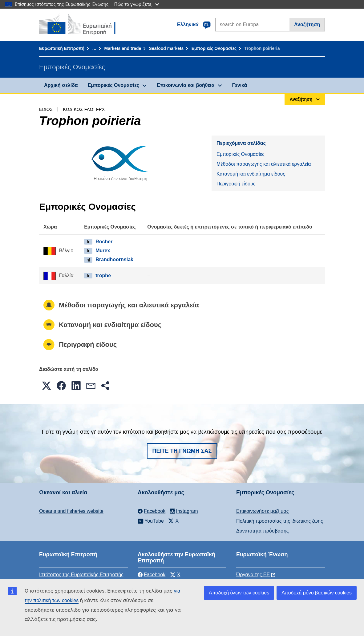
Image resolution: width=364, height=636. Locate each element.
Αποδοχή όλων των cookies (239, 593)
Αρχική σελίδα (61, 85)
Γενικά (240, 85)
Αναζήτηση (307, 24)
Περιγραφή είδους (236, 184)
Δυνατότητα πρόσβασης (263, 531)
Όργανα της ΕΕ (253, 575)
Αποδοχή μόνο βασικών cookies (317, 593)
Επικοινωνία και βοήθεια (186, 85)
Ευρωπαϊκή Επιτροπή (62, 48)
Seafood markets (166, 48)
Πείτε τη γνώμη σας (182, 451)
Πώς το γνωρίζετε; (137, 4)
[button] (47, 386)
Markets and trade (123, 48)
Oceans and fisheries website (71, 511)
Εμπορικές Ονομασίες (214, 48)
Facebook (152, 575)
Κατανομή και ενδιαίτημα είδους (251, 174)
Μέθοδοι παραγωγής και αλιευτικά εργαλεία (264, 164)
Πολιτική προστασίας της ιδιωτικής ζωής (280, 521)
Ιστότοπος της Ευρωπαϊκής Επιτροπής (81, 575)
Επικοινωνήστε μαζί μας (262, 511)
